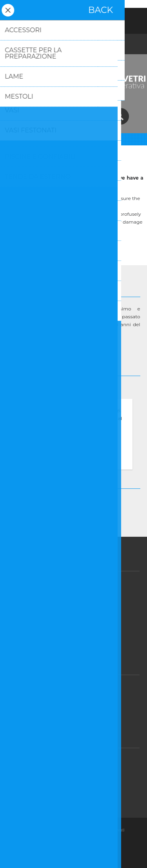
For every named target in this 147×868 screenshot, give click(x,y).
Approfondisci (74, 462)
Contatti (76, 792)
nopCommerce (85, 839)
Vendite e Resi (76, 585)
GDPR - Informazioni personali (76, 704)
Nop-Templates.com (86, 847)
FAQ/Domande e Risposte (76, 777)
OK (74, 448)
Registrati (53, 19)
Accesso (74, 19)
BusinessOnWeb (99, 856)
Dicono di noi (76, 631)
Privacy (76, 600)
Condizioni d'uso (76, 616)
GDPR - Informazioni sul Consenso (76, 689)
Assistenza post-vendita (76, 762)
